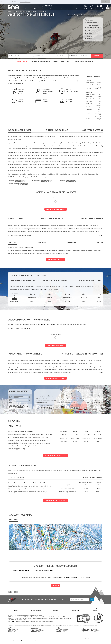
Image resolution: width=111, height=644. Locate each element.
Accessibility (56, 610)
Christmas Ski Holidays (56, 259)
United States (33, 12)
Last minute (84, 62)
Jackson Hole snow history (39, 289)
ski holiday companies (46, 626)
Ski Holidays (16, 12)
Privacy (16, 610)
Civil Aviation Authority (47, 617)
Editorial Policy (75, 610)
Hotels (36, 9)
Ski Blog (95, 608)
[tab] (19, 130)
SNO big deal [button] (105, 2)
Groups (52, 9)
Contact (56, 608)
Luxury (69, 9)
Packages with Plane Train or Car (56, 500)
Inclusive (77, 9)
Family (61, 9)
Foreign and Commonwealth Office (20, 621)
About (36, 608)
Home (9, 12)
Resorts (27, 9)
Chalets (44, 9)
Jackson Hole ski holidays (40, 62)
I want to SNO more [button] (25, 2)
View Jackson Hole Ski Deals (56, 378)
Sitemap (95, 610)
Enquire (77, 577)
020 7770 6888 (64, 577)
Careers (75, 608)
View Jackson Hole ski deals (56, 209)
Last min (95, 9)
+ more (101, 177)
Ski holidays (47, 6)
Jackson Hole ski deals (47, 324)
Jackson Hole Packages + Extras (56, 455)
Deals (86, 9)
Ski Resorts (24, 12)
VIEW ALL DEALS (22, 62)
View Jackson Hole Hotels (56, 345)
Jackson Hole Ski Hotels (21, 571)
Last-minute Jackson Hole (44, 571)
